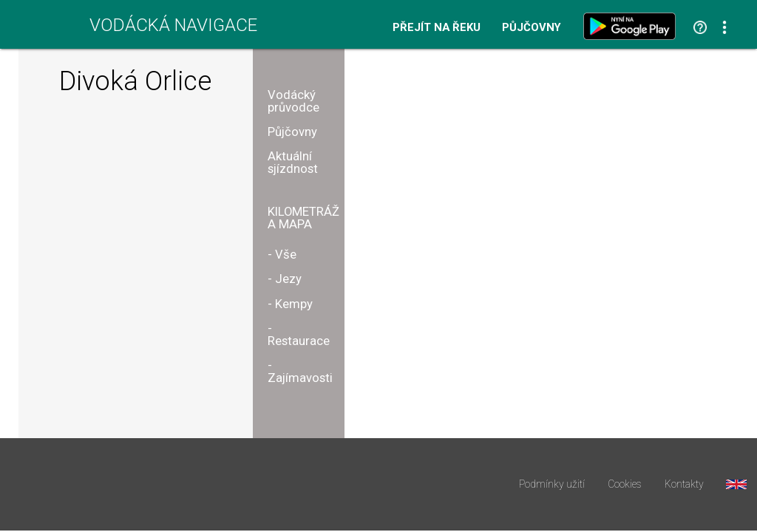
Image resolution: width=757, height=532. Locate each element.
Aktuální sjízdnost (293, 163)
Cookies (625, 485)
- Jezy (285, 279)
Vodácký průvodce (293, 101)
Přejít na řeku (437, 28)
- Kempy (290, 304)
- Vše (282, 255)
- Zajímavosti (300, 372)
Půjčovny (532, 28)
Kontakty (684, 485)
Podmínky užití (552, 485)
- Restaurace (299, 335)
